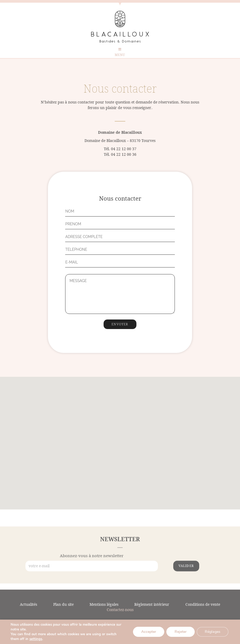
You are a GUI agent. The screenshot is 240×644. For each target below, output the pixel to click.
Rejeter (181, 632)
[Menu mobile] (120, 53)
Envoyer (120, 324)
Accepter (149, 632)
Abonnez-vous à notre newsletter (92, 572)
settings (36, 639)
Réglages (213, 632)
